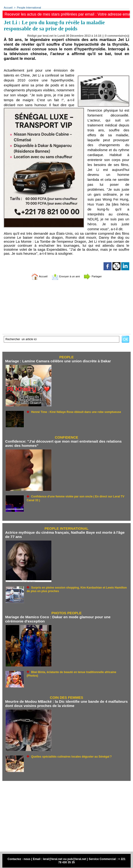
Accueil (8, 8)
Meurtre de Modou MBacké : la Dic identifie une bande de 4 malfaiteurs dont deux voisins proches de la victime (64, 702)
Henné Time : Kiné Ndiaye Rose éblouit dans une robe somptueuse (72, 412)
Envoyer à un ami (65, 277)
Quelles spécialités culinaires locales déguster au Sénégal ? (68, 755)
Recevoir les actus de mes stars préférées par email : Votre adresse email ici (67, 14)
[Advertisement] (66, 814)
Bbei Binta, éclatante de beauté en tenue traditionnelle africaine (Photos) (76, 670)
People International (28, 8)
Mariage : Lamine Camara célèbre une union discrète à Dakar (56, 361)
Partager (98, 277)
